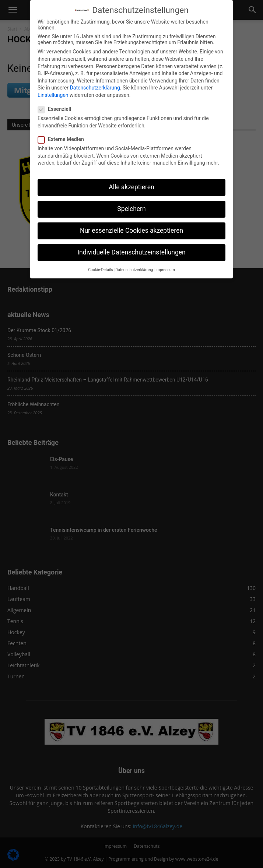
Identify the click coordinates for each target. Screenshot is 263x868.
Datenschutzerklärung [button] (134, 269)
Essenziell (57, 109)
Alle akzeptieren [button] (131, 187)
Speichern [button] (131, 209)
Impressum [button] (165, 269)
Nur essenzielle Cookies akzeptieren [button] (131, 231)
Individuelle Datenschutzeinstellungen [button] (131, 252)
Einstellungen (53, 95)
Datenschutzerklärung (95, 88)
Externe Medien (63, 139)
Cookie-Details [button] (100, 269)
